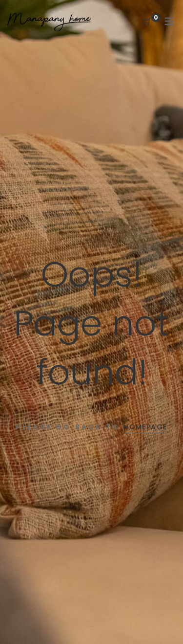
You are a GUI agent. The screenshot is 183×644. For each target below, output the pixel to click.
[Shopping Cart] (147, 22)
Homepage (145, 427)
